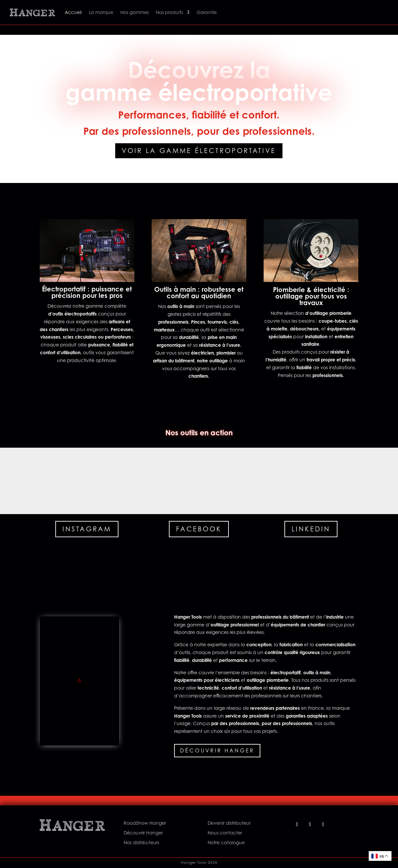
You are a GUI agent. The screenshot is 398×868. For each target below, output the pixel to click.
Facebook (199, 529)
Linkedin (311, 529)
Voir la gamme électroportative (199, 151)
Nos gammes (135, 12)
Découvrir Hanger (217, 750)
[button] (33, 481)
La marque (101, 12)
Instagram (87, 529)
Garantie (207, 12)
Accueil (73, 12)
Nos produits (169, 12)
